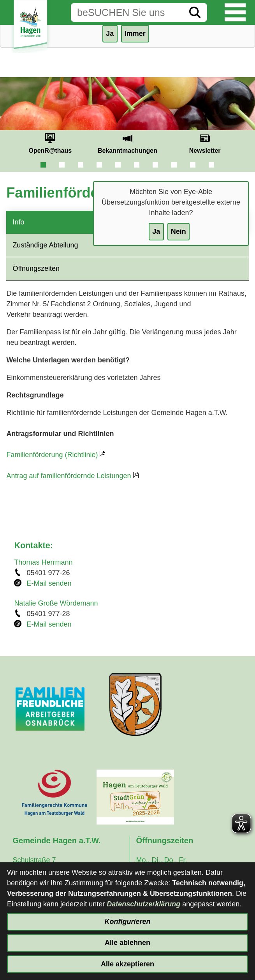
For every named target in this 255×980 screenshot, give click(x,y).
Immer (135, 34)
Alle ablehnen (127, 943)
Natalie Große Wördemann (56, 603)
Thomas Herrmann (43, 562)
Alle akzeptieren (127, 964)
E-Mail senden (49, 583)
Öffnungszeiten (36, 268)
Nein (178, 231)
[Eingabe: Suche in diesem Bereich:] (127, 12)
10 (211, 165)
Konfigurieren (127, 922)
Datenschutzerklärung (143, 904)
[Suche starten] (195, 12)
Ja (156, 231)
